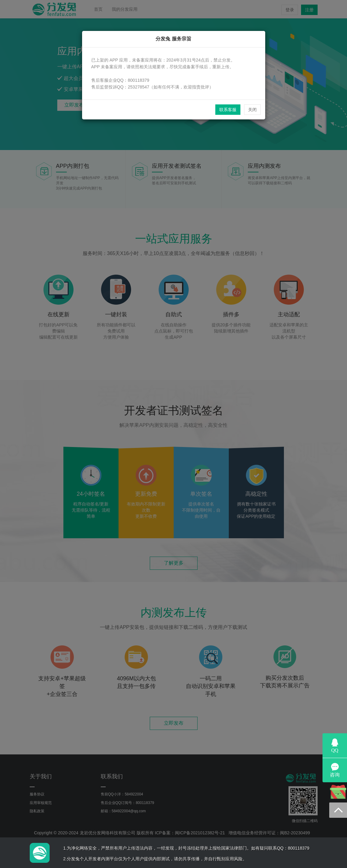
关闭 (252, 110)
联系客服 (228, 110)
